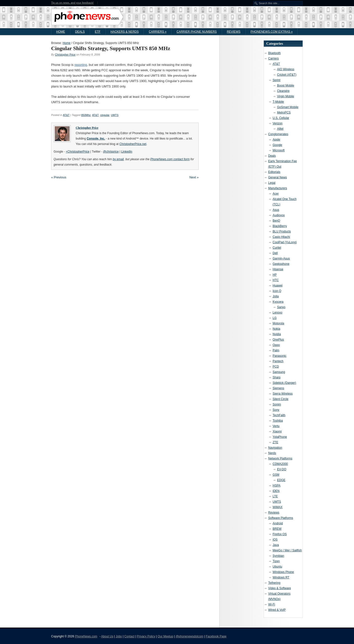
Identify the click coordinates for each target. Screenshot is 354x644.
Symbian (278, 556)
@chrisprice (111, 152)
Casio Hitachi (281, 237)
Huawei (278, 286)
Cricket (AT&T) (287, 75)
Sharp (277, 377)
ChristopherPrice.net (133, 144)
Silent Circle (280, 399)
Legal (272, 183)
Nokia (276, 329)
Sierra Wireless (283, 394)
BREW (277, 529)
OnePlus (278, 340)
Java (276, 545)
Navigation (275, 448)
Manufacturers (278, 188)
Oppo (276, 345)
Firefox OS (280, 534)
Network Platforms (280, 458)
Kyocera (278, 302)
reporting (81, 65)
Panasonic (280, 356)
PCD (276, 367)
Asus (276, 210)
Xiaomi (277, 431)
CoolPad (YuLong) (285, 242)
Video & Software (280, 588)
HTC (276, 280)
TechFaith (279, 415)
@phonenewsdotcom (189, 636)
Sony (276, 410)
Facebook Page (216, 636)
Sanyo (281, 307)
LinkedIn (127, 152)
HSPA (277, 486)
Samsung (279, 372)
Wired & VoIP (277, 610)
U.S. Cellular (281, 118)
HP (275, 275)
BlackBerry (280, 226)
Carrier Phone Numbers (197, 32)
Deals (80, 32)
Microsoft (279, 150)
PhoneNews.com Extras (272, 32)
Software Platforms (281, 518)
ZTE (275, 442)
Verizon (278, 123)
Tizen (276, 561)
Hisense (278, 269)
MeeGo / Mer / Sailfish (287, 550)
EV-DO (282, 469)
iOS (275, 540)
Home (61, 32)
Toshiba (278, 421)
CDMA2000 (280, 464)
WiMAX (278, 507)
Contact (129, 636)
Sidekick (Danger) (284, 383)
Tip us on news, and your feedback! (72, 3)
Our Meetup (165, 636)
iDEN (276, 491)
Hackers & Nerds (125, 32)
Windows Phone (283, 572)
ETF (98, 32)
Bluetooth (274, 53)
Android (278, 523)
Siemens (278, 388)
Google (277, 145)
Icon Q (277, 291)
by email (118, 159)
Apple (276, 140)
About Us (107, 636)
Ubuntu (277, 567)
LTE (275, 496)
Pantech (278, 361)
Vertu (276, 426)
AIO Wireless (286, 69)
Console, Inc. (96, 139)
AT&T (66, 115)
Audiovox (279, 215)
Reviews (234, 32)
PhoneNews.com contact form (170, 159)
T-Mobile (278, 102)
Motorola (278, 323)
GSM (276, 475)
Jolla (276, 296)
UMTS (115, 115)
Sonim (277, 404)
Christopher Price (65, 55)
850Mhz (86, 115)
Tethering (274, 583)
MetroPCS (284, 113)
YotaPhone (280, 437)
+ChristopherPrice (77, 152)
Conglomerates (278, 134)
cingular (105, 115)
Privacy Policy (146, 636)
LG (275, 318)
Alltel (280, 129)
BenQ (276, 221)
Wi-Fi (272, 604)
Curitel (277, 248)
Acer (276, 194)
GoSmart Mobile (288, 107)
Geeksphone (281, 264)
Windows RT (281, 577)
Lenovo (277, 313)
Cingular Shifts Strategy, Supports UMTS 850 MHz (111, 48)
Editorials (274, 172)
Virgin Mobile (286, 96)
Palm (276, 350)
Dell (275, 253)
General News (278, 177)
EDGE (281, 480)
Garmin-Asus (281, 258)
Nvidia (277, 334)
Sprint (276, 80)
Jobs (119, 636)
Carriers (158, 32)
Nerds (272, 453)
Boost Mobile (286, 86)
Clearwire (283, 91)
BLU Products (282, 231)
